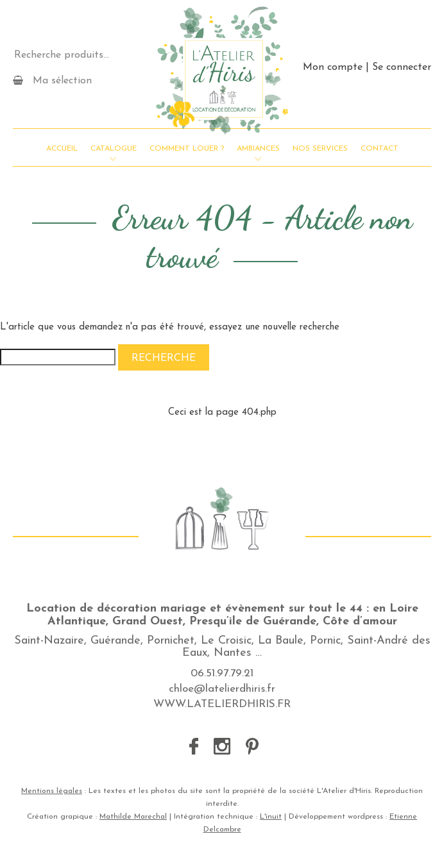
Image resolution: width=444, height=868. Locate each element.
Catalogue (114, 149)
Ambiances (258, 149)
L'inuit (271, 817)
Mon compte (333, 67)
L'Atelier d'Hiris (222, 71)
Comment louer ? (187, 149)
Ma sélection (52, 80)
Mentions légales (52, 791)
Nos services (320, 149)
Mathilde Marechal (133, 817)
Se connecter (402, 67)
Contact (380, 149)
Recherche (164, 358)
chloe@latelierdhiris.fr (222, 689)
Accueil (62, 149)
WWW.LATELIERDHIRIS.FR (222, 704)
